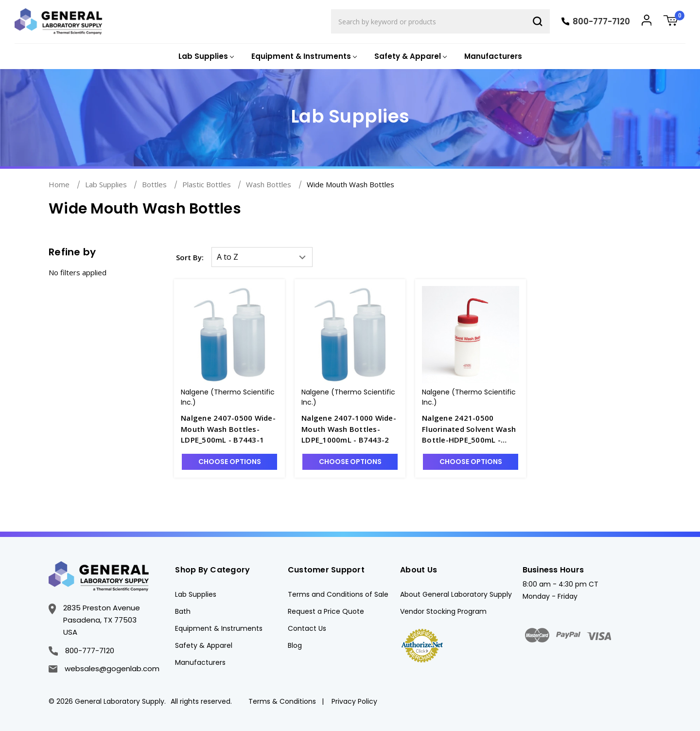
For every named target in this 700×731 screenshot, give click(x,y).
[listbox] (262, 257)
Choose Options (230, 462)
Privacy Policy (354, 701)
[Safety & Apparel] (410, 57)
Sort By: (190, 257)
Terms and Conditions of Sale (338, 594)
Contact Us (307, 628)
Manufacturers (493, 56)
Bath (183, 611)
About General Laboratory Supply (456, 594)
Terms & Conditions (282, 701)
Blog (295, 645)
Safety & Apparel (204, 645)
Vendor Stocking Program (443, 611)
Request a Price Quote (326, 611)
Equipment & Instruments (219, 628)
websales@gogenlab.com (104, 669)
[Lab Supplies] (205, 57)
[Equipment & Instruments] (303, 57)
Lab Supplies (196, 594)
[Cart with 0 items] (674, 22)
